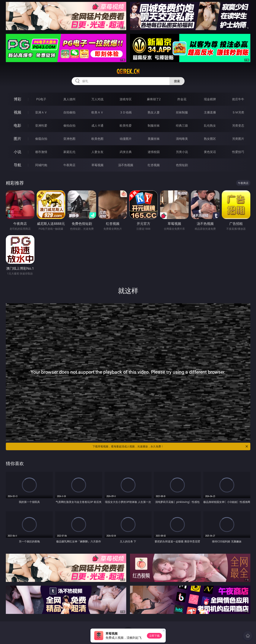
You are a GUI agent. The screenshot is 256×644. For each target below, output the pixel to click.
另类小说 (182, 152)
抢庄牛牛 (238, 99)
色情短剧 (182, 165)
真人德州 (69, 99)
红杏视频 (154, 165)
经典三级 (182, 125)
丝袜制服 (182, 112)
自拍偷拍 (69, 112)
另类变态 (238, 125)
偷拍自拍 (69, 125)
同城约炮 (41, 165)
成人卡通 (97, 125)
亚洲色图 (69, 139)
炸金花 (182, 99)
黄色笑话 (210, 152)
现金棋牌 (210, 99)
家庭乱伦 (69, 152)
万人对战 (97, 99)
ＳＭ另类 (238, 112)
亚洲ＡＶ (41, 112)
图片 (17, 139)
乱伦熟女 (210, 125)
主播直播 (210, 112)
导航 (17, 165)
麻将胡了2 (154, 99)
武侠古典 (126, 152)
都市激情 (41, 152)
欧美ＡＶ (97, 112)
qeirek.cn (128, 71)
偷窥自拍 (41, 139)
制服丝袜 (154, 125)
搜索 (177, 81)
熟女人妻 (154, 112)
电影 (17, 125)
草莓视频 (97, 165)
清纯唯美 (182, 139)
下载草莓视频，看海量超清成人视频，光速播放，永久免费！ (171, 446)
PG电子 (41, 99)
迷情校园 (154, 152)
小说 (17, 152)
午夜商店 (69, 165)
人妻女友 (97, 152)
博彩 (17, 99)
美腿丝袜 (154, 139)
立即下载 (154, 636)
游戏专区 (126, 99)
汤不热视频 (126, 165)
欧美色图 (97, 139)
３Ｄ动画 (126, 112)
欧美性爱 (126, 125)
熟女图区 (210, 139)
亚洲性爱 (41, 125)
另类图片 (238, 139)
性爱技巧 (238, 152)
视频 (17, 112)
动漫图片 (126, 139)
